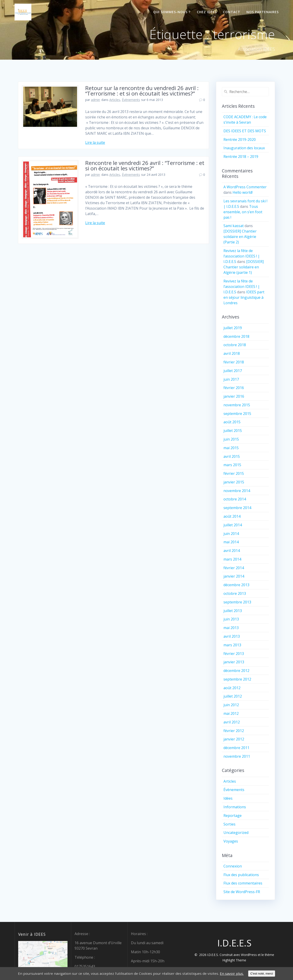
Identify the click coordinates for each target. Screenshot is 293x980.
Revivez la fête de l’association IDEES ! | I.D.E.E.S (242, 256)
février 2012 (234, 731)
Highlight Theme (234, 960)
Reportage (233, 816)
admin (95, 100)
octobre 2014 (235, 499)
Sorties (229, 824)
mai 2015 (231, 448)
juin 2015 (231, 439)
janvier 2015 (234, 482)
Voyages (231, 841)
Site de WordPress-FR (242, 892)
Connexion (233, 866)
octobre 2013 (235, 593)
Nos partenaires (263, 12)
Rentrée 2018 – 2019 (241, 157)
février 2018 (234, 362)
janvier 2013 (234, 662)
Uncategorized (236, 833)
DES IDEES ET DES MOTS (245, 131)
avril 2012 (232, 722)
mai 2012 (231, 713)
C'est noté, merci (265, 974)
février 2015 (234, 473)
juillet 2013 (233, 611)
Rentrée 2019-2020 (240, 140)
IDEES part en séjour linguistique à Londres (244, 297)
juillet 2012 (233, 696)
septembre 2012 (237, 679)
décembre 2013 (236, 585)
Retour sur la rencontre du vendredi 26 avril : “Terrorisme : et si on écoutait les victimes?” (142, 91)
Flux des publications (241, 875)
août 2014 (232, 516)
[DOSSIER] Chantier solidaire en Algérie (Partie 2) (240, 237)
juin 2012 (231, 705)
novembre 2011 (237, 756)
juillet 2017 (233, 371)
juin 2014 (231, 534)
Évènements (131, 100)
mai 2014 (231, 542)
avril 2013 (232, 636)
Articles (115, 100)
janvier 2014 (234, 576)
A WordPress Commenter (245, 187)
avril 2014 (232, 551)
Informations (235, 807)
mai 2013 (231, 628)
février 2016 (234, 388)
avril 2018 (232, 353)
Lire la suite (95, 142)
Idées (228, 798)
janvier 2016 (234, 396)
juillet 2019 (233, 328)
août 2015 (232, 422)
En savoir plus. (234, 974)
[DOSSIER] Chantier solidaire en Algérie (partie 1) (244, 267)
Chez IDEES (207, 12)
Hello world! (243, 192)
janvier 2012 (234, 739)
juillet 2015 (233, 431)
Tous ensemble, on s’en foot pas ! (243, 212)
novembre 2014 (237, 491)
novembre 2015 (237, 405)
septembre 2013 (237, 602)
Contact (232, 12)
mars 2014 (232, 559)
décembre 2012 (236, 671)
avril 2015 (232, 456)
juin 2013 (231, 619)
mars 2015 (232, 465)
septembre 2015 (237, 414)
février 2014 (234, 568)
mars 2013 (232, 645)
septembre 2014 (237, 508)
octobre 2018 (235, 345)
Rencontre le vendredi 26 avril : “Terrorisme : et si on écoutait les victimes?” (145, 165)
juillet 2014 (233, 525)
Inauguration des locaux (244, 148)
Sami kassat (234, 226)
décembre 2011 (236, 748)
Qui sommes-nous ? (172, 12)
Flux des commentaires (243, 883)
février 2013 (234, 654)
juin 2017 (231, 379)
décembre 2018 (236, 336)
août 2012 (232, 688)
